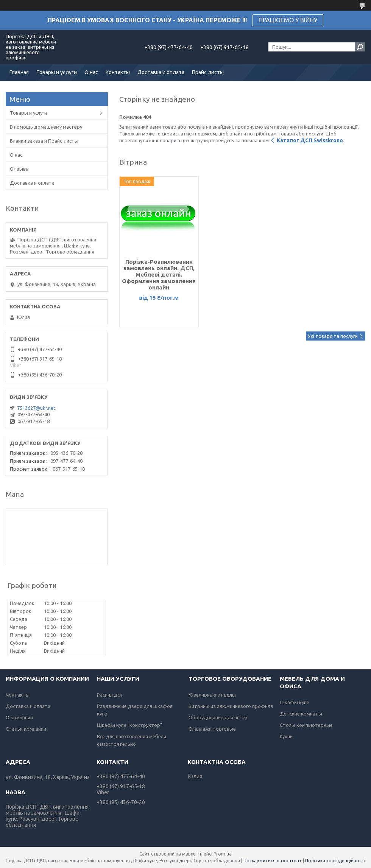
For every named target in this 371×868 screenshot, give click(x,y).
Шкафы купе (295, 702)
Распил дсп (110, 695)
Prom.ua (223, 854)
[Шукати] (360, 47)
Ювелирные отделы (212, 695)
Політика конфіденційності (335, 861)
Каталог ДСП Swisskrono (310, 140)
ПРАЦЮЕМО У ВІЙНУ (288, 20)
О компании (19, 717)
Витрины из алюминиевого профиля (231, 706)
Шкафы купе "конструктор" (129, 725)
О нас (91, 72)
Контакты (118, 72)
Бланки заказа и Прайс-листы (44, 141)
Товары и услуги (57, 72)
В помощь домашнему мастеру (46, 127)
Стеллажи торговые (212, 729)
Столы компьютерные (306, 725)
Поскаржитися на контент (273, 861)
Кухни (286, 736)
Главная (19, 72)
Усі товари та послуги (333, 336)
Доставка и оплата (161, 72)
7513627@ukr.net (36, 408)
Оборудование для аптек (218, 717)
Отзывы (20, 169)
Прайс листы (208, 72)
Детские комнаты (301, 714)
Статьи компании (26, 729)
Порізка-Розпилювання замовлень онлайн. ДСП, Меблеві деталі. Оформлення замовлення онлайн (159, 275)
